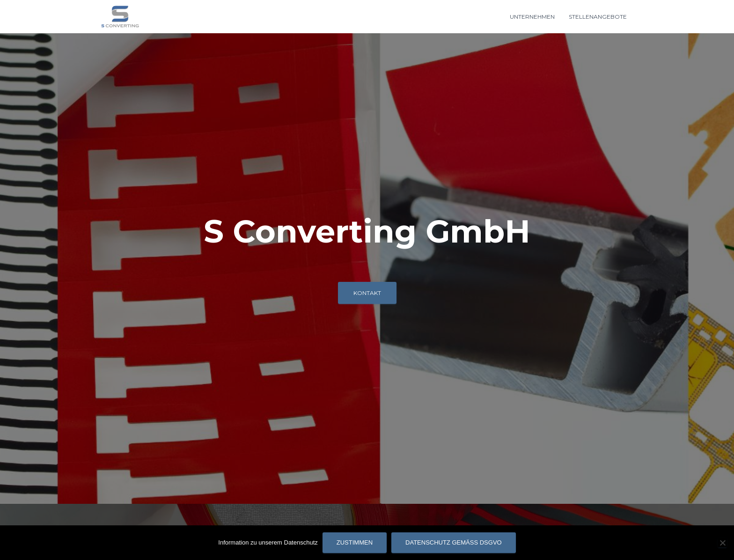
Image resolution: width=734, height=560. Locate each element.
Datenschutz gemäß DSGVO (454, 542)
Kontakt (367, 293)
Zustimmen (355, 542)
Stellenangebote (598, 17)
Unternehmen (532, 17)
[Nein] (722, 543)
